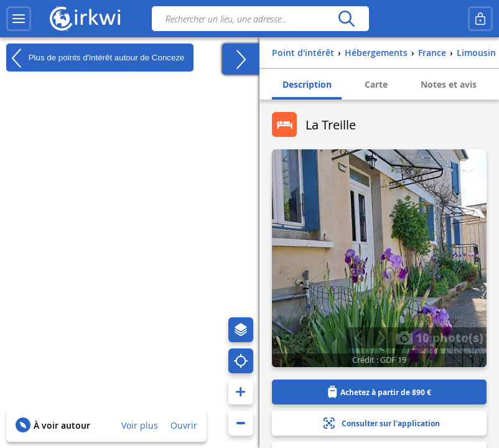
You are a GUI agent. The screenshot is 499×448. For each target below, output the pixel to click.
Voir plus (140, 425)
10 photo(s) (440, 337)
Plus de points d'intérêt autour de (95, 58)
